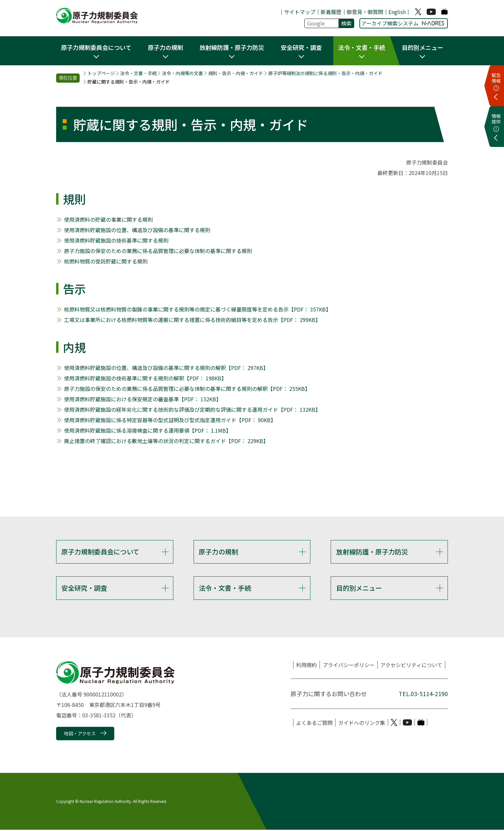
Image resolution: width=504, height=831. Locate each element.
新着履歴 (331, 12)
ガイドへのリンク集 (362, 724)
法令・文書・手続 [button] (362, 47)
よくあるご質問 (314, 724)
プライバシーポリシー (349, 666)
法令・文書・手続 (138, 73)
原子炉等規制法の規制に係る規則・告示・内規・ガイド (325, 73)
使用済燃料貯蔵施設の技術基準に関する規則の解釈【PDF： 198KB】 (145, 378)
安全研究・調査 (84, 589)
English (397, 12)
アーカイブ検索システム (403, 23)
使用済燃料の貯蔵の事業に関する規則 (108, 219)
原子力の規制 (218, 552)
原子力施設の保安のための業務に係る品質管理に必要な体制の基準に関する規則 (158, 251)
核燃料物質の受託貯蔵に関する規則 (106, 261)
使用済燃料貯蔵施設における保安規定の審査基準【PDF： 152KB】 (143, 399)
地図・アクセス (80, 734)
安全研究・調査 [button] (301, 47)
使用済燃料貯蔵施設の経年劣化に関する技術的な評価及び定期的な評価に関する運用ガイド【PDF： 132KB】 (192, 409)
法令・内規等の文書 (182, 73)
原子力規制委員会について (100, 552)
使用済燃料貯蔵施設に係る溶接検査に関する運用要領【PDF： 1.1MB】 (148, 430)
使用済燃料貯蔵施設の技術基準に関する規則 (116, 240)
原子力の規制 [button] (165, 47)
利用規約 (307, 666)
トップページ (101, 73)
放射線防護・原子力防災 (372, 552)
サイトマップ (300, 12)
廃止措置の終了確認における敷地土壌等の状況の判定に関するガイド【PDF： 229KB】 (166, 441)
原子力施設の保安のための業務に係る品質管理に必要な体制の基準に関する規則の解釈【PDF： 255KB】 (187, 389)
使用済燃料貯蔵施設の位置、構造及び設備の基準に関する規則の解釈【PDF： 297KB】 (166, 368)
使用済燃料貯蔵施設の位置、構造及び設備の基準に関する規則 (137, 230)
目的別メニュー (359, 589)
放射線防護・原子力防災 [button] (232, 47)
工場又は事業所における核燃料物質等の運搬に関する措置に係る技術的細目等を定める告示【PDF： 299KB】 (192, 320)
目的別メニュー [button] (422, 47)
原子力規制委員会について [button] (96, 47)
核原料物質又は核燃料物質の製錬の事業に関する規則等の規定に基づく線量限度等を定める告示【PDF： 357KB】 (197, 309)
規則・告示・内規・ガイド (236, 73)
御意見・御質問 (365, 12)
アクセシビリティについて (411, 666)
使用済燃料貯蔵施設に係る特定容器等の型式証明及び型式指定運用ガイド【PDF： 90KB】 (170, 420)
